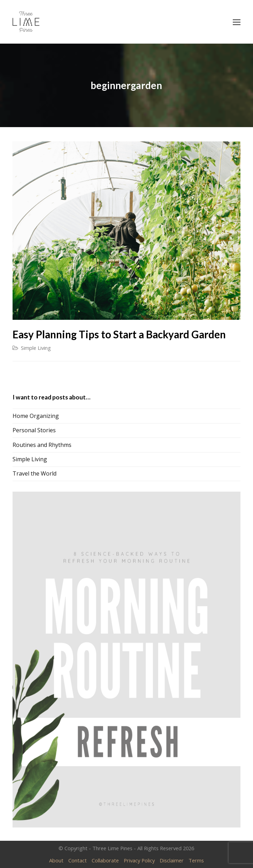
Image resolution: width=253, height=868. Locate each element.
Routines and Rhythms (42, 445)
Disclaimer (172, 860)
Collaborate (105, 860)
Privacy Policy (139, 860)
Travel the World (34, 473)
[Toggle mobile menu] (237, 22)
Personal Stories (34, 430)
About (56, 860)
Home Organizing (36, 416)
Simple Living (36, 348)
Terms (196, 860)
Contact (78, 860)
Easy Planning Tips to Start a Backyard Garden (119, 334)
